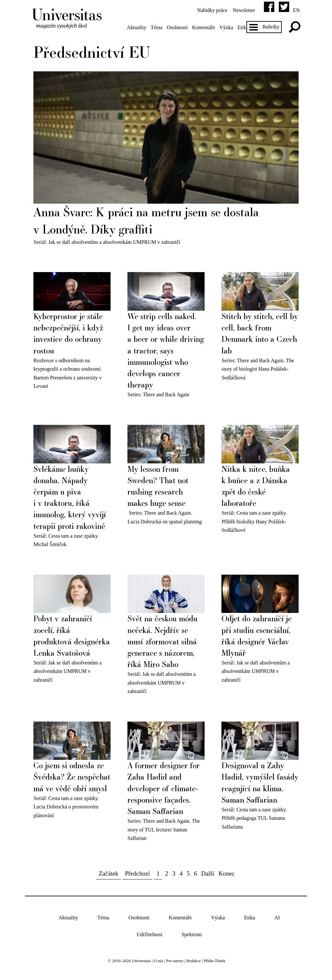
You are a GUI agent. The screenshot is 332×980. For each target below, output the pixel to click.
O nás (159, 959)
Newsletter (243, 10)
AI (277, 916)
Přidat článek (214, 959)
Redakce (194, 959)
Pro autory (175, 959)
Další (208, 872)
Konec (227, 872)
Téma (157, 27)
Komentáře (204, 27)
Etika (244, 27)
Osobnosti (178, 27)
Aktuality (137, 27)
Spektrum (192, 933)
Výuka (227, 27)
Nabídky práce (211, 10)
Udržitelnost (150, 933)
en (296, 10)
